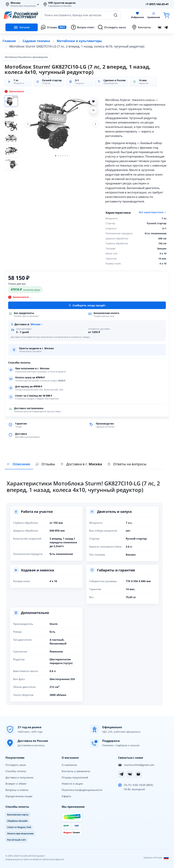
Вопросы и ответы (17, 790)
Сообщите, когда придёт (87, 305)
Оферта (66, 796)
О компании (69, 765)
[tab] (81, 464)
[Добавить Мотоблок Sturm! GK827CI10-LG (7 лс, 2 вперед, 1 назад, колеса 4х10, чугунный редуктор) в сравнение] (93, 110)
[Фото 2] (13, 115)
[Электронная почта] (138, 774)
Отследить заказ (16, 765)
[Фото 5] (13, 156)
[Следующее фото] (95, 124)
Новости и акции (72, 784)
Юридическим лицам (19, 796)
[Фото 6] (13, 170)
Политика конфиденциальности (82, 790)
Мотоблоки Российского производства (26, 57)
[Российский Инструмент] (21, 15)
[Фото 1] (13, 101)
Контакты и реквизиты (76, 771)
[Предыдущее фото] (28, 124)
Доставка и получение (19, 777)
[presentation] (45, 464)
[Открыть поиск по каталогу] (81, 15)
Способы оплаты (16, 771)
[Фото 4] (13, 142)
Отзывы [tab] (45, 464)
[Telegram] (121, 774)
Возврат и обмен (16, 784)
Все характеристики (153, 212)
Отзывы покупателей (75, 777)
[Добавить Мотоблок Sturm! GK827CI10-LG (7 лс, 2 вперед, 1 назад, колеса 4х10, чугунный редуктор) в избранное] (93, 102)
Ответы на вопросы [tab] (127, 464)
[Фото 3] (13, 129)
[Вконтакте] (130, 774)
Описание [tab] (19, 464)
